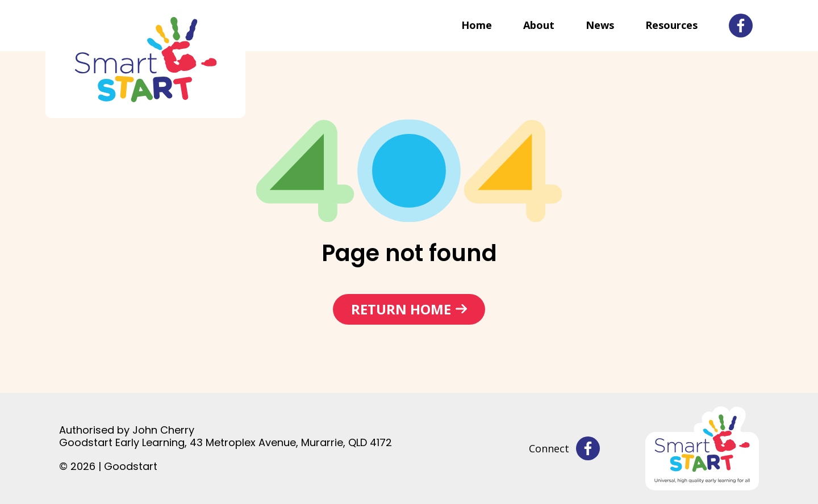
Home (477, 25)
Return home (401, 309)
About (539, 25)
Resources (671, 25)
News (600, 25)
